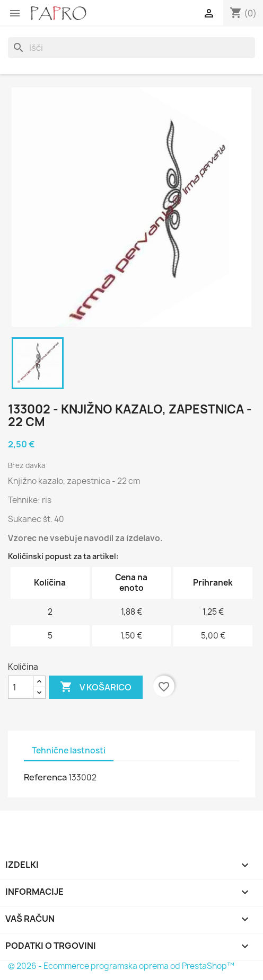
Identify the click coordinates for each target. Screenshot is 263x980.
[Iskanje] (131, 48)
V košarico (96, 687)
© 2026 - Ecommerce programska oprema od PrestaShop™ (121, 966)
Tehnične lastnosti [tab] (69, 750)
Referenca (45, 777)
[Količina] (21, 687)
